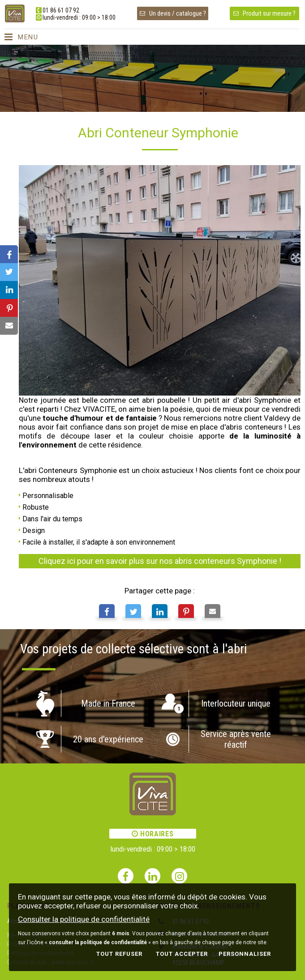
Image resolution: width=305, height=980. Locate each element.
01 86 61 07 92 (61, 10)
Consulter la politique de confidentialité (84, 919)
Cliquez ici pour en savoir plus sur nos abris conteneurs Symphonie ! (160, 561)
